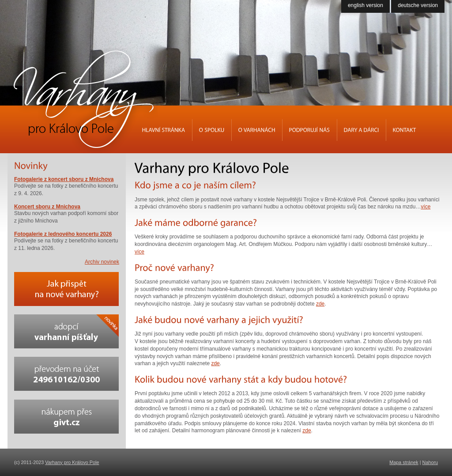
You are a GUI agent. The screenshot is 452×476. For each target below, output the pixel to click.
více (426, 207)
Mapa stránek (404, 462)
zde (320, 304)
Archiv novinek (102, 262)
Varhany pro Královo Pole (72, 462)
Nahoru (430, 462)
